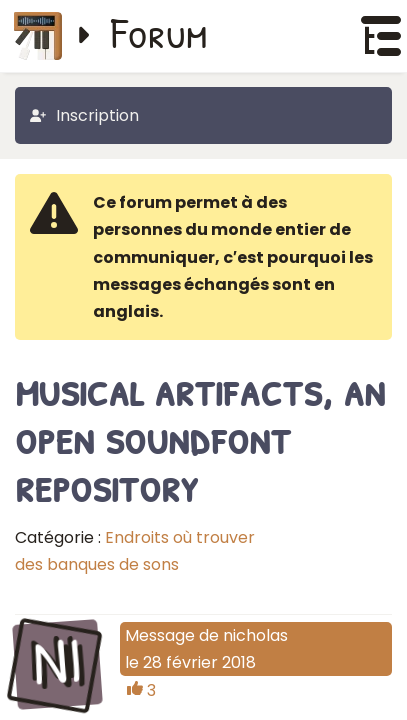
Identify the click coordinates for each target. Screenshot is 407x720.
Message (160, 635)
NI (57, 662)
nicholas (255, 635)
